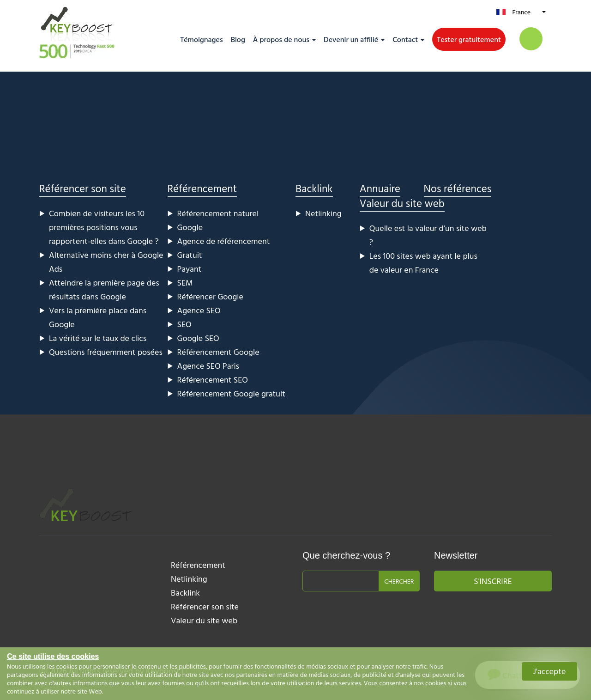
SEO (184, 324)
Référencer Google (210, 296)
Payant (190, 269)
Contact (405, 39)
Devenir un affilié (351, 39)
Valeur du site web (402, 203)
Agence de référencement (224, 241)
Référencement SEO (213, 380)
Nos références (458, 188)
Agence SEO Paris (208, 366)
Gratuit (190, 255)
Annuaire (380, 188)
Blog (238, 39)
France (521, 12)
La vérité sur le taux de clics (98, 338)
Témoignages (201, 39)
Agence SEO (199, 310)
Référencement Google (218, 352)
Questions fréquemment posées (106, 352)
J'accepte (550, 671)
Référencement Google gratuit (231, 393)
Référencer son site (83, 188)
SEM (185, 283)
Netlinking (323, 213)
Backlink (314, 188)
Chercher (399, 581)
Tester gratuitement (469, 39)
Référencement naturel (218, 213)
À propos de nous (281, 39)
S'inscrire (493, 581)
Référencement (202, 188)
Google (190, 227)
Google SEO (198, 338)
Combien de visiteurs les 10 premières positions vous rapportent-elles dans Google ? (104, 227)
